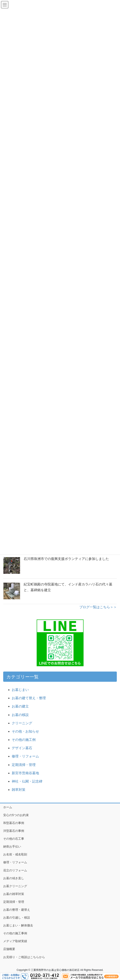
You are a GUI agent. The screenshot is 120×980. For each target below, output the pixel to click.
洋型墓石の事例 (14, 831)
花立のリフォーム (15, 870)
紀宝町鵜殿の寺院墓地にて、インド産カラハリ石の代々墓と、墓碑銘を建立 (68, 587)
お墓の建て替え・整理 (29, 698)
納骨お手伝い (12, 846)
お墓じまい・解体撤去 (18, 925)
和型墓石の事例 (14, 823)
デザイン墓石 (22, 748)
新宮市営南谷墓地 (25, 773)
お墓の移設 (20, 715)
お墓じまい (20, 690)
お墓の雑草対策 (14, 894)
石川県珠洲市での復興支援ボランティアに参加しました (66, 559)
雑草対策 (19, 790)
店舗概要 (9, 949)
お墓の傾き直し (14, 878)
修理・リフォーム (25, 756)
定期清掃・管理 (24, 765)
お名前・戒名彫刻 (15, 854)
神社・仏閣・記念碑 (29, 781)
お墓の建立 (20, 706)
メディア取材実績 (15, 941)
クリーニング (22, 723)
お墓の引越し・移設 (17, 918)
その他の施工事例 (15, 933)
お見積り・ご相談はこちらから (24, 957)
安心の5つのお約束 (16, 815)
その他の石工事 (14, 839)
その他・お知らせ (25, 731)
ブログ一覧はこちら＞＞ (98, 607)
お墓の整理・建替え (17, 910)
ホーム (8, 807)
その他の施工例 (24, 740)
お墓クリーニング (15, 886)
